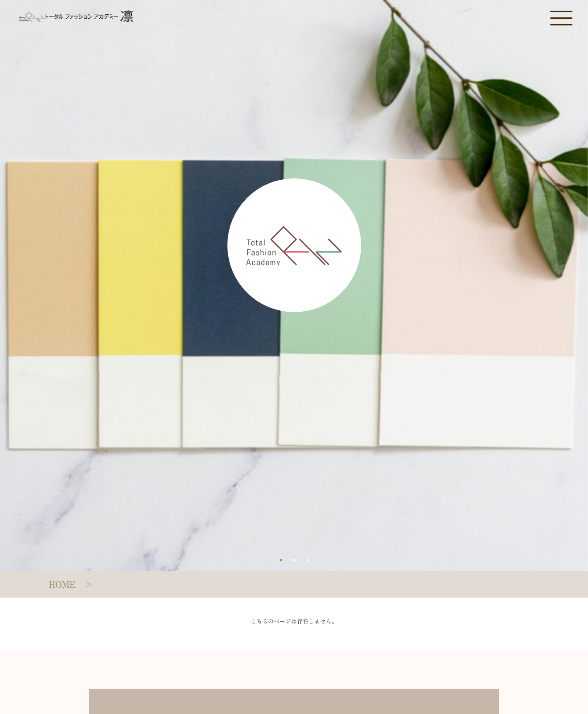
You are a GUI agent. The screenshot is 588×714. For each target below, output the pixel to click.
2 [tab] (294, 560)
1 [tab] (281, 560)
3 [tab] (308, 560)
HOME (62, 584)
